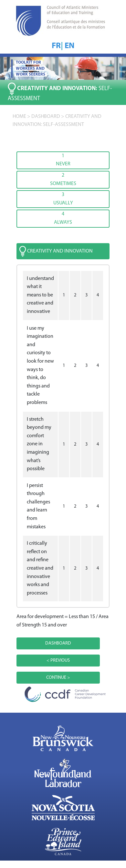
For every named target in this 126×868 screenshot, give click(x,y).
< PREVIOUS (58, 661)
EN (69, 46)
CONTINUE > (58, 678)
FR (56, 46)
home (19, 117)
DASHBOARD (46, 117)
